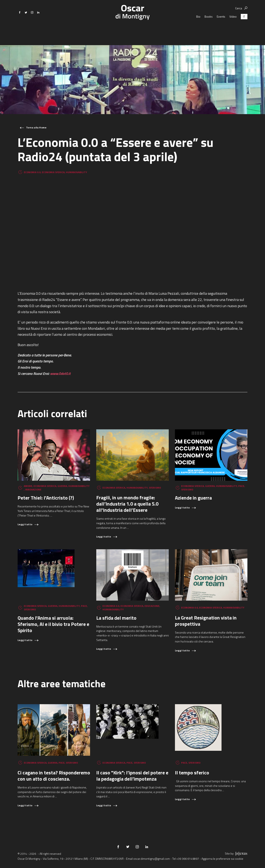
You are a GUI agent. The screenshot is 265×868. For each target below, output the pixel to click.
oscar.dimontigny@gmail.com (152, 859)
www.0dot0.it (60, 374)
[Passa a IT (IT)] (244, 29)
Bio (198, 29)
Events (221, 29)
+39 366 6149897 (188, 859)
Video (233, 29)
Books (209, 29)
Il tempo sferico (192, 773)
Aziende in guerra (193, 498)
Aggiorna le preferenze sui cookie (222, 859)
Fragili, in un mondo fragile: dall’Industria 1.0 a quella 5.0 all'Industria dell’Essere (127, 504)
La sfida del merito (116, 618)
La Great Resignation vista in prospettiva (206, 621)
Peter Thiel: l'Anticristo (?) (46, 498)
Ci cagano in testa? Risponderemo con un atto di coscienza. (54, 776)
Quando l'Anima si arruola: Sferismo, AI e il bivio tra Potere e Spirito (53, 624)
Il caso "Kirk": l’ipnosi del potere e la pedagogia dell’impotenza (132, 776)
